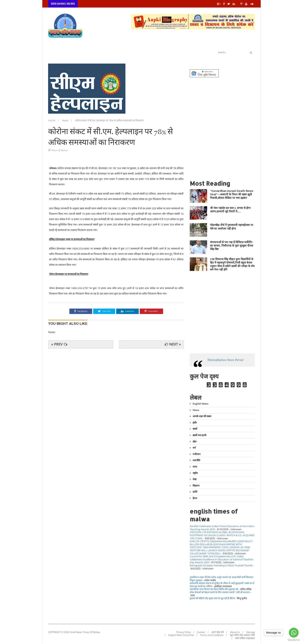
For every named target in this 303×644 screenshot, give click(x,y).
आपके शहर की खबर (202, 416)
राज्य (195, 467)
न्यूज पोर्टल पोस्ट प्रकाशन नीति (242, 635)
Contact (201, 632)
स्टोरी (195, 492)
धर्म (194, 448)
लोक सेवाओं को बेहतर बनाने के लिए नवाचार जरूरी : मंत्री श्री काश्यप (220, 592)
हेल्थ (195, 498)
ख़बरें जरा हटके (200, 435)
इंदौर (195, 423)
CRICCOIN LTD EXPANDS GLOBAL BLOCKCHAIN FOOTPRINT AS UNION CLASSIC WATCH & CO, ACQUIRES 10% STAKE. (222, 535)
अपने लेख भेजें (218, 632)
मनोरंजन (197, 454)
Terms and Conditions (212, 635)
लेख (195, 479)
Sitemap (250, 632)
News (66, 120)
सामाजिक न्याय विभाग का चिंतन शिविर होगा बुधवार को (214, 589)
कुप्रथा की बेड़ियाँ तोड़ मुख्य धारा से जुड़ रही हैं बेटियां (212, 598)
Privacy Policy (183, 632)
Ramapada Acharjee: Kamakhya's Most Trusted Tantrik (221, 565)
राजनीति (196, 460)
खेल (195, 442)
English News (200, 404)
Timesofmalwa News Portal (225, 360)
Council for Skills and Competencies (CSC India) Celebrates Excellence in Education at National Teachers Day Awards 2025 (222, 559)
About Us (235, 632)
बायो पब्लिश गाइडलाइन (245, 638)
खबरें (195, 429)
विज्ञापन (196, 486)
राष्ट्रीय (195, 473)
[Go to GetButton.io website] (294, 640)
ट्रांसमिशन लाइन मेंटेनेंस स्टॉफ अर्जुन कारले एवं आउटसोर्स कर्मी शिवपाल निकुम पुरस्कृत (222, 579)
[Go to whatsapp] (294, 633)
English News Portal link (181, 635)
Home (52, 120)
